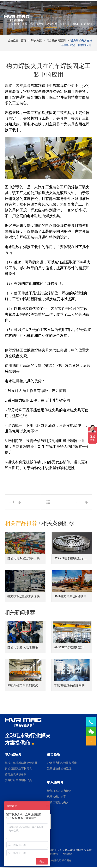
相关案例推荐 (58, 524)
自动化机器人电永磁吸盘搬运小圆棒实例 (35, 648)
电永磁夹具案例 (56, 39)
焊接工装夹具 (16, 86)
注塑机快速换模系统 (59, 770)
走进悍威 (13, 27)
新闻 (75, 27)
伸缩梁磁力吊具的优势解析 (26, 686)
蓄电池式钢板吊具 (16, 775)
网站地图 (68, 855)
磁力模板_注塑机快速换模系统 (28, 597)
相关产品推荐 (21, 524)
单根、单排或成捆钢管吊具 (21, 764)
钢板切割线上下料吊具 (18, 770)
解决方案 (36, 39)
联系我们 (86, 27)
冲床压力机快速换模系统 (62, 764)
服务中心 (64, 27)
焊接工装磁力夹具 (58, 803)
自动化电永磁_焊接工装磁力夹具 (30, 559)
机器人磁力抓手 (57, 797)
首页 (24, 27)
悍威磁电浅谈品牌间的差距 (72, 686)
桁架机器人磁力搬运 (59, 792)
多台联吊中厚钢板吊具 (18, 781)
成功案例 (51, 27)
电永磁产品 (36, 27)
